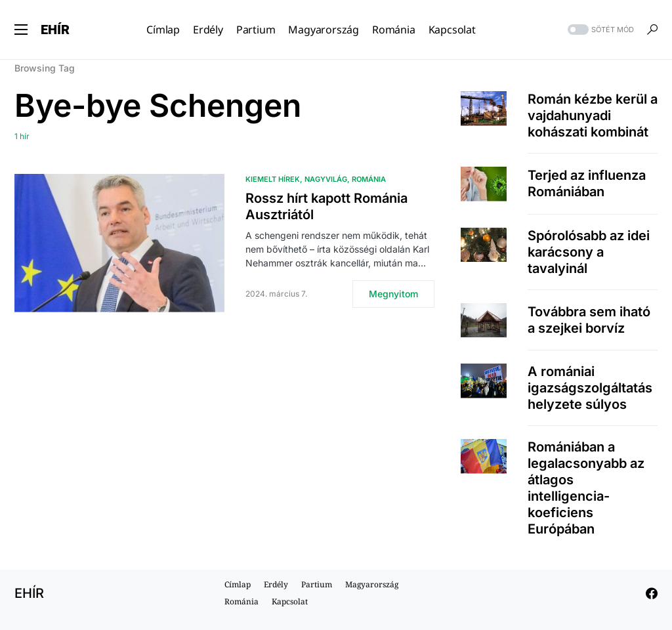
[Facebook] (652, 593)
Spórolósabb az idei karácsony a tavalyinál (589, 252)
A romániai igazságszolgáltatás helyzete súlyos (590, 388)
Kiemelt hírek (273, 179)
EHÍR (55, 30)
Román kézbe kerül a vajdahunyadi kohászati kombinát (593, 115)
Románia (369, 179)
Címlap (238, 584)
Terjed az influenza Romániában (587, 183)
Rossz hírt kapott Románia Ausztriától (326, 206)
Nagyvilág (326, 179)
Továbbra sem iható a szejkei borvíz (589, 320)
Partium (317, 584)
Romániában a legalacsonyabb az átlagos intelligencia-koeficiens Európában (586, 488)
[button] (21, 30)
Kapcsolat (290, 601)
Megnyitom (393, 294)
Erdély (276, 584)
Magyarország (372, 584)
